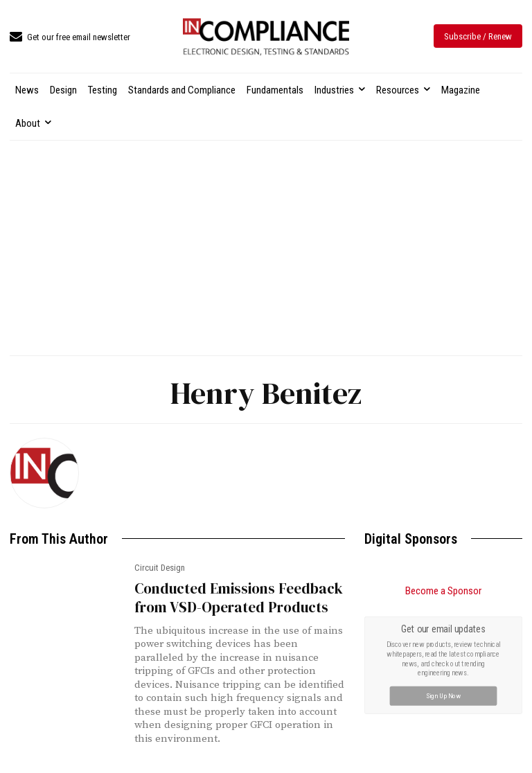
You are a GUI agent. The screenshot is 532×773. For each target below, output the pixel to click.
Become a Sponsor (443, 591)
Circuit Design (160, 568)
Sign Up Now (444, 696)
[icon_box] (70, 38)
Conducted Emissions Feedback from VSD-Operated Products (239, 598)
